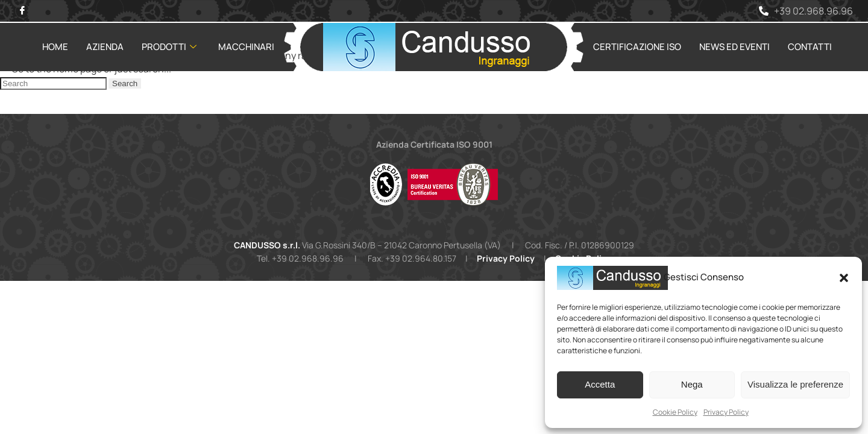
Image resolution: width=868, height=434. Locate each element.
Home (55, 46)
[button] (844, 278)
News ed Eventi (734, 46)
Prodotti (169, 46)
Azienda (105, 46)
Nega (692, 384)
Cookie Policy (675, 412)
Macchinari (246, 46)
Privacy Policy (726, 412)
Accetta (600, 384)
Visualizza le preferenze (795, 384)
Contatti (810, 46)
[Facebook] (23, 11)
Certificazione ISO (637, 46)
